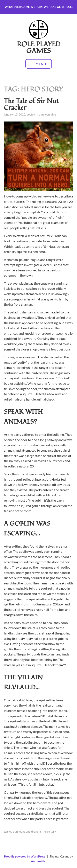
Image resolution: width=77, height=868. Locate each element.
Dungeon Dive (47, 114)
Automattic (38, 861)
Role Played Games (39, 48)
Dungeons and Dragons (27, 831)
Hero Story (49, 831)
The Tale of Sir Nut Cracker (31, 104)
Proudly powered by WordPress (25, 856)
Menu (39, 64)
